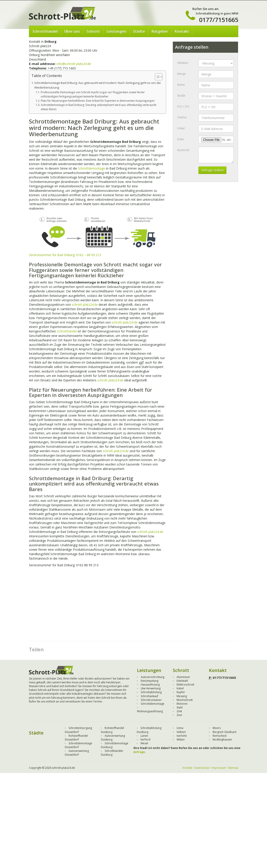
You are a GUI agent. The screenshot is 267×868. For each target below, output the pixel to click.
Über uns (72, 31)
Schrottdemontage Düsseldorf (78, 745)
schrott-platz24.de (85, 305)
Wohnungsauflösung (150, 711)
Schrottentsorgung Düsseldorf (78, 730)
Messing (182, 696)
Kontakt (182, 31)
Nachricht (183, 150)
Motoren (182, 704)
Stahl (180, 707)
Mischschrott (185, 700)
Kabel (180, 688)
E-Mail (181, 128)
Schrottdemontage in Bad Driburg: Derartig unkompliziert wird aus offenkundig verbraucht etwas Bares (99, 107)
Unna (180, 728)
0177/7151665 (219, 20)
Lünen (144, 736)
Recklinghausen (222, 740)
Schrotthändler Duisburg (112, 753)
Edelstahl (182, 681)
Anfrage (139, 752)
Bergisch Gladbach (225, 732)
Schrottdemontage (92, 168)
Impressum (219, 768)
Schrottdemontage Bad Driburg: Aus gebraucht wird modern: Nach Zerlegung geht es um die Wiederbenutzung (98, 85)
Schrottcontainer (151, 700)
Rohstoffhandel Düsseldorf (76, 738)
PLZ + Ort (183, 106)
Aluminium (183, 677)
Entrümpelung (150, 681)
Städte (139, 31)
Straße (181, 96)
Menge (181, 74)
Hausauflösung (150, 685)
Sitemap (233, 768)
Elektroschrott (185, 685)
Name (181, 85)
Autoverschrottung (153, 677)
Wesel (144, 743)
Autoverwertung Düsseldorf (77, 753)
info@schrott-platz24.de (74, 64)
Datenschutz (202, 768)
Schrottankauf (149, 696)
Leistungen (116, 31)
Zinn (179, 715)
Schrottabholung (151, 692)
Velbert (181, 732)
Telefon (182, 117)
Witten (181, 740)
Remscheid (220, 736)
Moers (217, 728)
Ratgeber (160, 31)
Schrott (93, 31)
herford (145, 740)
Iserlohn (182, 736)
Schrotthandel (45, 31)
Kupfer (181, 692)
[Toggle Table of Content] (156, 77)
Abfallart (183, 63)
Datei (181, 139)
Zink (179, 711)
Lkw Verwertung (151, 688)
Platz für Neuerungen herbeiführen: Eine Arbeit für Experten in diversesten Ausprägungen (98, 101)
